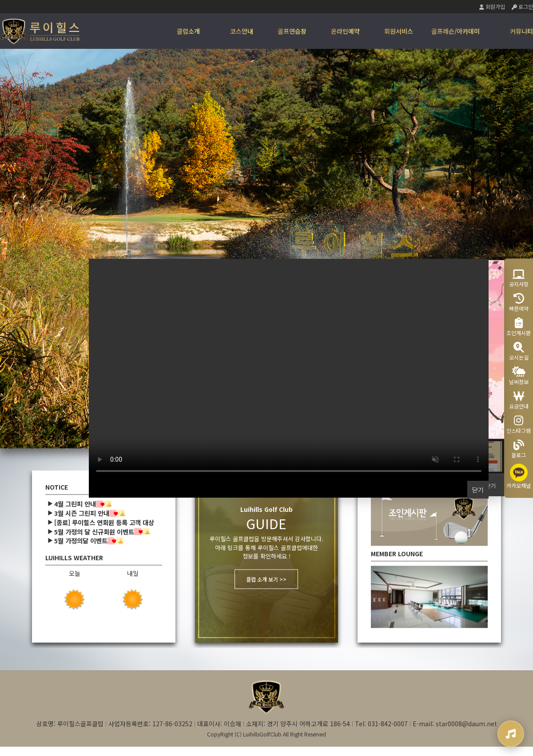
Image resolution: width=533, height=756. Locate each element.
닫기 (491, 485)
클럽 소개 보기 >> (266, 579)
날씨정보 (519, 375)
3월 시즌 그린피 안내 (82, 513)
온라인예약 (345, 31)
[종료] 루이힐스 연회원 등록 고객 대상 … (108, 522)
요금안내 (519, 400)
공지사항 (519, 278)
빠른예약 (519, 302)
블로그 (519, 449)
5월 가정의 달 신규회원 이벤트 (94, 532)
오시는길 (519, 351)
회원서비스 (399, 31)
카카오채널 (519, 476)
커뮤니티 (521, 31)
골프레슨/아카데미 (455, 31)
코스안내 (242, 31)
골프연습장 (292, 31)
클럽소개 (188, 31)
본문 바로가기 (0, 0)
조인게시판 (519, 327)
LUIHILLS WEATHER (74, 558)
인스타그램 (519, 424)
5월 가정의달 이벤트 (81, 541)
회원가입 (492, 6)
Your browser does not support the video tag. (289, 370)
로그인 (522, 6)
